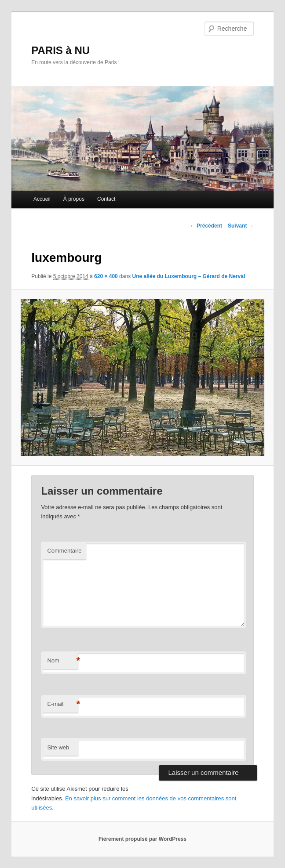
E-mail (62, 704)
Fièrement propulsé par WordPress (142, 839)
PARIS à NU (60, 50)
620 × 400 (106, 276)
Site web (58, 747)
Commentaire (64, 551)
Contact (106, 199)
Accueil (42, 199)
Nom (62, 661)
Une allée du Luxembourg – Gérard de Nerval (188, 276)
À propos (74, 199)
